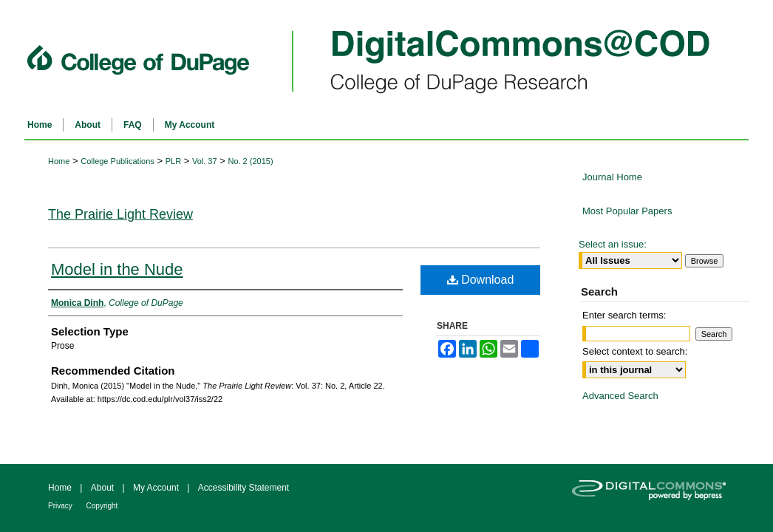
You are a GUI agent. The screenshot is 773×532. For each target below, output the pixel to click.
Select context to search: (635, 351)
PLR (173, 161)
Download (481, 280)
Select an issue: (613, 244)
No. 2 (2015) (250, 161)
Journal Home (612, 177)
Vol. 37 (205, 161)
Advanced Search (620, 396)
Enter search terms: (624, 315)
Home (59, 161)
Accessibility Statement (244, 488)
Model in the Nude (117, 269)
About (104, 488)
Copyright (102, 506)
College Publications (118, 161)
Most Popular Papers (627, 211)
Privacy (61, 506)
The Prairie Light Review (120, 214)
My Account (157, 488)
